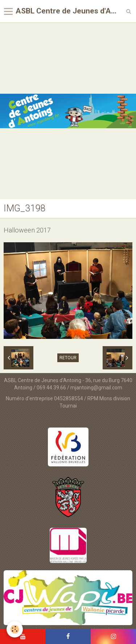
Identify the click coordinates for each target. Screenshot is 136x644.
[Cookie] (15, 629)
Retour (68, 358)
